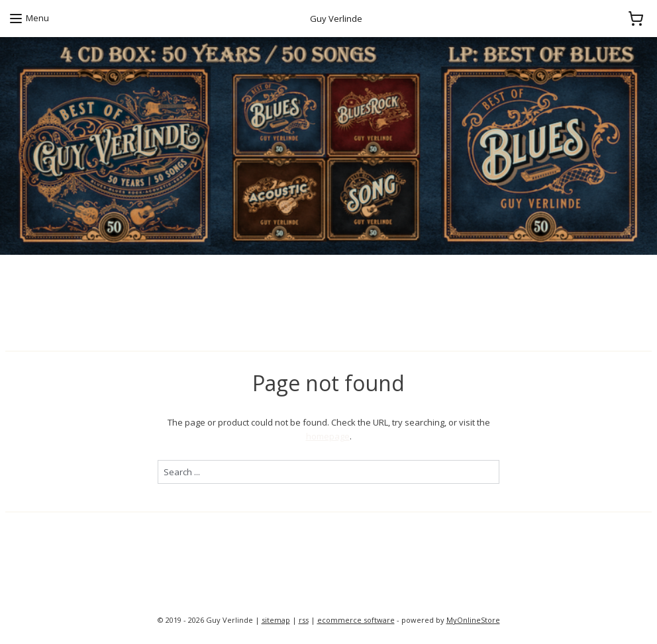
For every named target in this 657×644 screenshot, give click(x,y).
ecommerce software (356, 620)
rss (304, 620)
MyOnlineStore (473, 620)
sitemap (276, 620)
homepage (328, 436)
